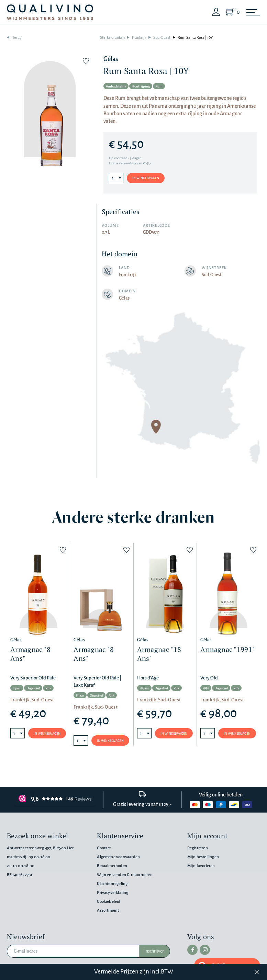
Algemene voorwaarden (118, 857)
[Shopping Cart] (231, 12)
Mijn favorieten (201, 866)
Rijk (48, 688)
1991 (206, 688)
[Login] (216, 12)
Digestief (33, 688)
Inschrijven (154, 951)
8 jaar (17, 688)
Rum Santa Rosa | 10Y (195, 37)
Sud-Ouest (162, 37)
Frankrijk (139, 37)
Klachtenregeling (112, 884)
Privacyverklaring (113, 893)
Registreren (198, 848)
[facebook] (192, 950)
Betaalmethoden (112, 866)
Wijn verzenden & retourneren (125, 875)
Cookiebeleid (109, 902)
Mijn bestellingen (203, 857)
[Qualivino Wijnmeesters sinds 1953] (50, 12)
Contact (104, 848)
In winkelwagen (146, 178)
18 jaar (144, 688)
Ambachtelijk (116, 86)
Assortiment (108, 911)
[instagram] (205, 950)
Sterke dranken (112, 37)
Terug (17, 37)
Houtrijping (141, 86)
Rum (159, 86)
